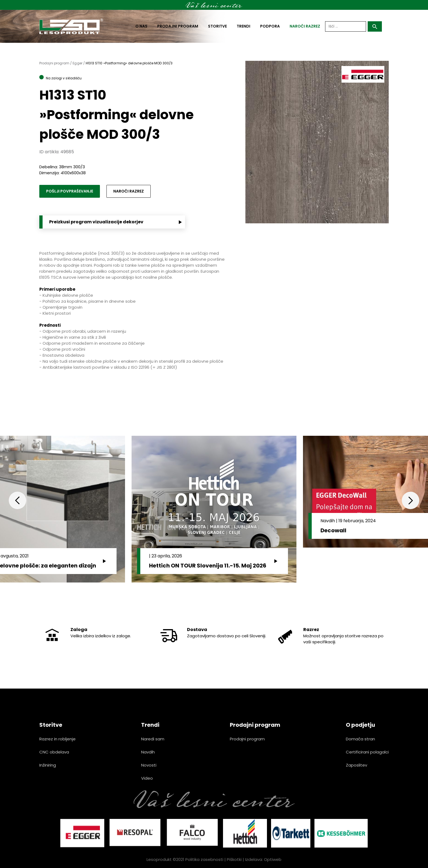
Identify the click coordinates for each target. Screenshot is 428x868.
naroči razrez (305, 26)
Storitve (217, 26)
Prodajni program (178, 26)
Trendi (243, 26)
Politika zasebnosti (204, 859)
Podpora (270, 26)
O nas (141, 26)
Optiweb (273, 859)
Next (411, 500)
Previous (17, 500)
